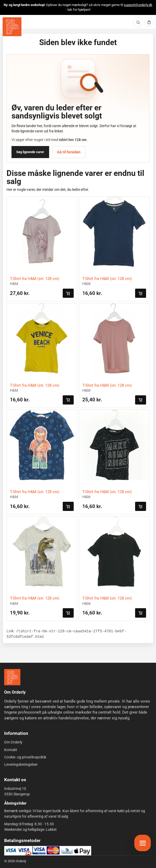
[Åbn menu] (143, 843)
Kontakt (11, 750)
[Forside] (12, 677)
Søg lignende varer (30, 152)
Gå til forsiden (69, 152)
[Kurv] (149, 22)
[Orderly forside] (12, 27)
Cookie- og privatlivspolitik (25, 757)
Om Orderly (13, 742)
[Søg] (138, 22)
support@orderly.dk (138, 5)
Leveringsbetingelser (21, 764)
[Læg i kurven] (68, 293)
